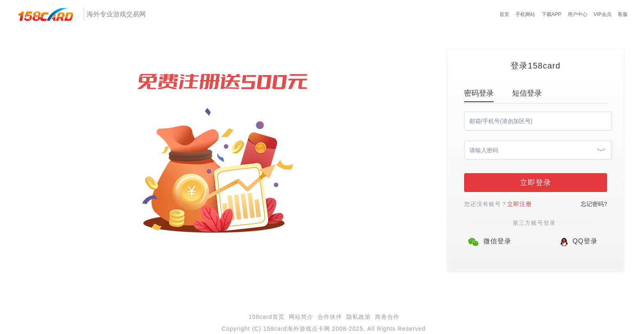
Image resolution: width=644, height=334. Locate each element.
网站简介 (301, 317)
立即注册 (520, 204)
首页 (504, 14)
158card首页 (267, 317)
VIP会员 (602, 14)
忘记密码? (594, 204)
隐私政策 (359, 317)
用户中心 (577, 14)
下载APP (552, 14)
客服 (623, 14)
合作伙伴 (330, 317)
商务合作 (387, 317)
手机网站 (525, 14)
